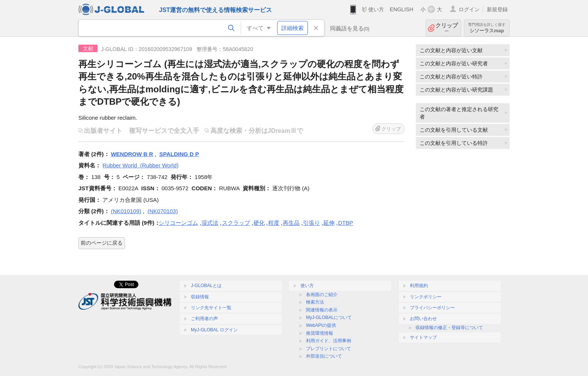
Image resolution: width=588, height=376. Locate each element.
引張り (311, 223)
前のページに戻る (102, 243)
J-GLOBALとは (206, 286)
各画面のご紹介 (322, 295)
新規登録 (497, 9)
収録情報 (200, 297)
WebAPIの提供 (321, 325)
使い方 (376, 9)
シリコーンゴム (178, 223)
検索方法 (315, 302)
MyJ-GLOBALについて (329, 317)
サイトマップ (423, 337)
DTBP (346, 223)
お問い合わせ (423, 319)
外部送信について (324, 356)
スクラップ (236, 223)
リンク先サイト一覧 (211, 308)
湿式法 (210, 223)
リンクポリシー (426, 297)
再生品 (291, 223)
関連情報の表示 (322, 310)
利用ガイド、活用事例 (328, 341)
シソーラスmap (487, 28)
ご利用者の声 (204, 319)
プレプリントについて (328, 349)
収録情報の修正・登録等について (449, 328)
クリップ (447, 28)
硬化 (259, 223)
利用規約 (419, 286)
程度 (274, 223)
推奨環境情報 (319, 333)
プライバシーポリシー (432, 308)
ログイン (469, 9)
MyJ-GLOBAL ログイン (214, 330)
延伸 (329, 223)
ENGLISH (401, 9)
